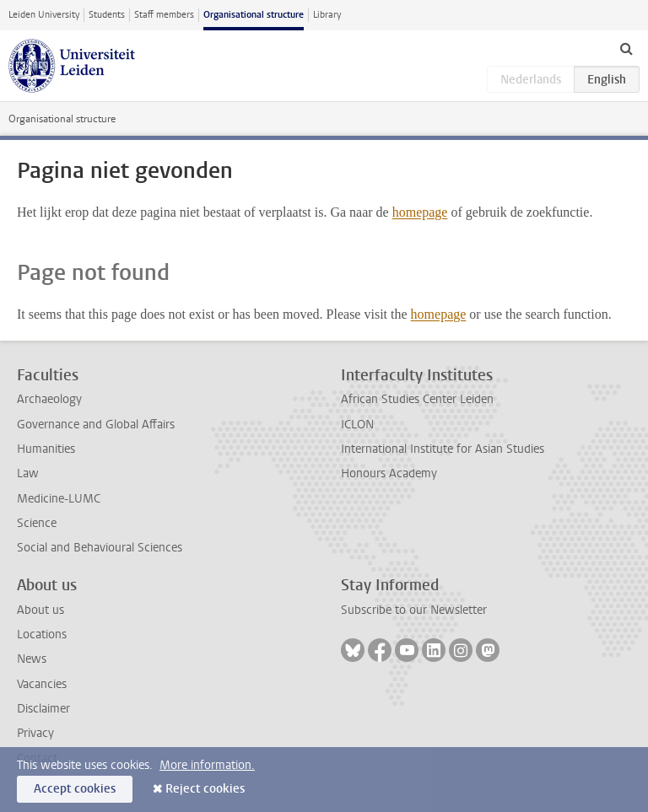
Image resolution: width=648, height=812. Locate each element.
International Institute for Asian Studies (443, 449)
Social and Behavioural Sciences (100, 548)
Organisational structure (254, 15)
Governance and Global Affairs (96, 425)
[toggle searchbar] (626, 48)
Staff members (164, 15)
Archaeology (49, 399)
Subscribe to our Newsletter (414, 610)
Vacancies (42, 684)
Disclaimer (43, 709)
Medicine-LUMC (59, 499)
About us (40, 610)
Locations (42, 635)
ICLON (357, 425)
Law (28, 473)
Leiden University (44, 15)
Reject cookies (205, 789)
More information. (207, 765)
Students (107, 15)
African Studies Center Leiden (417, 399)
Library (327, 15)
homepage (420, 212)
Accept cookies (75, 789)
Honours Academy (389, 473)
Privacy (35, 733)
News (32, 659)
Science (37, 523)
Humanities (46, 449)
